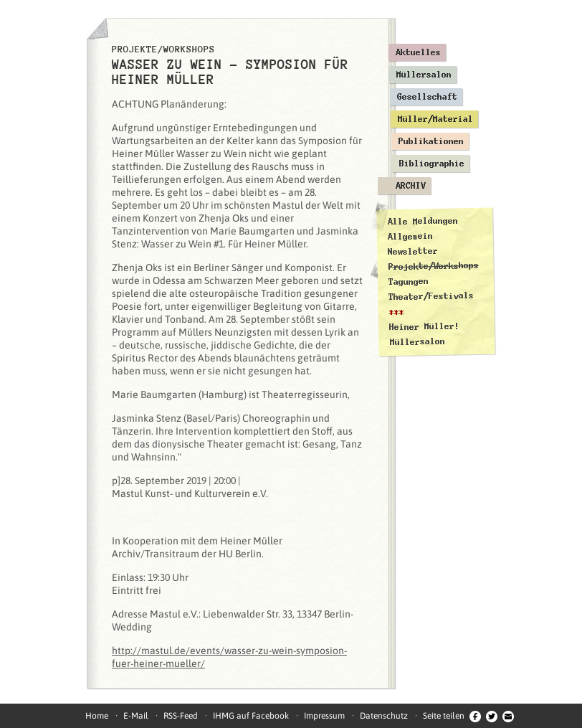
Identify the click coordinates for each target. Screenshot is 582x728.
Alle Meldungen (422, 221)
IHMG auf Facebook (251, 716)
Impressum (324, 716)
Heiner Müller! (424, 326)
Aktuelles (418, 52)
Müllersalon (424, 75)
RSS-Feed (181, 716)
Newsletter (413, 251)
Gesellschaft (427, 97)
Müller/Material (435, 119)
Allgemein (410, 236)
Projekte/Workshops (434, 266)
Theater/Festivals (431, 296)
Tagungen (409, 282)
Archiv (411, 186)
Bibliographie (432, 164)
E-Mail (136, 716)
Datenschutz (384, 716)
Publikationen (431, 141)
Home (97, 716)
